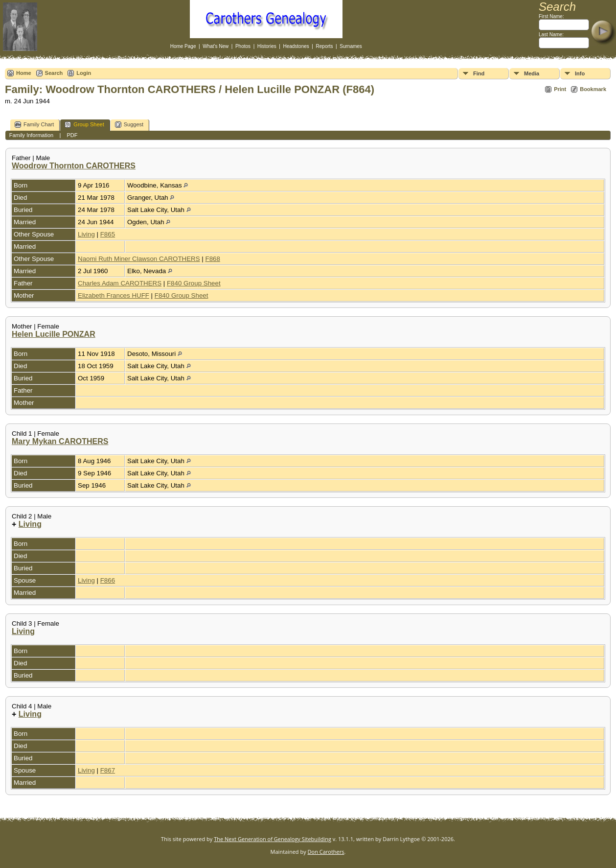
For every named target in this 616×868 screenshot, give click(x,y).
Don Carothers (326, 852)
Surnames (351, 46)
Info (580, 73)
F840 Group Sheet (194, 283)
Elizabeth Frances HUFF (114, 295)
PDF (72, 135)
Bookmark (593, 89)
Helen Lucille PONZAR (54, 334)
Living (86, 234)
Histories (267, 46)
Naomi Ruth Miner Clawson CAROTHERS (139, 259)
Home (24, 73)
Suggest (129, 125)
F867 (108, 770)
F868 (212, 259)
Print (560, 89)
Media (532, 73)
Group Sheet (84, 125)
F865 (108, 234)
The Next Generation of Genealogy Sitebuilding (273, 839)
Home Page (183, 46)
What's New (216, 46)
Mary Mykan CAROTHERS (60, 441)
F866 (108, 580)
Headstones (296, 46)
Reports (325, 46)
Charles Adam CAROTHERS (120, 283)
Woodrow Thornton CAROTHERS (74, 166)
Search (54, 73)
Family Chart (34, 125)
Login (84, 73)
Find (479, 73)
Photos (243, 46)
